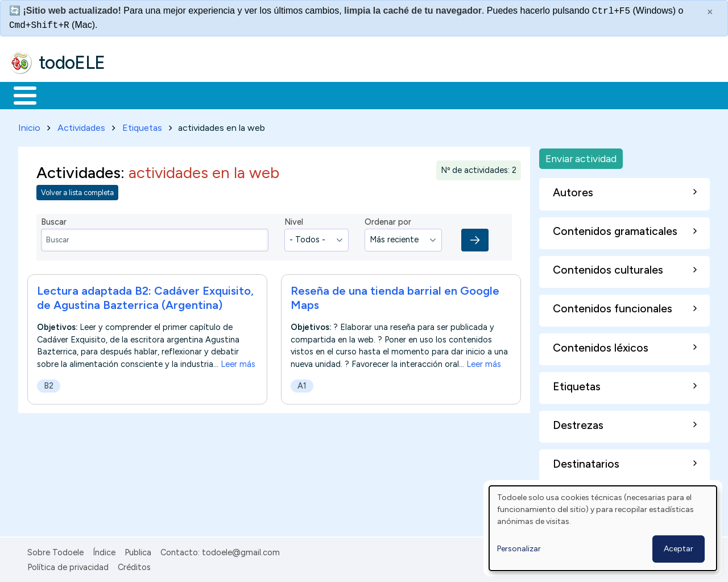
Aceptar (679, 549)
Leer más (238, 362)
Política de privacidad (68, 565)
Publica (138, 550)
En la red (269, 94)
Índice (104, 550)
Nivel (294, 220)
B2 (49, 383)
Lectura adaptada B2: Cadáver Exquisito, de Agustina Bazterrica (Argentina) (145, 296)
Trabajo (205, 94)
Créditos (134, 565)
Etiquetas (142, 125)
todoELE (72, 63)
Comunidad (416, 94)
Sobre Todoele (55, 550)
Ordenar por (388, 220)
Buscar (467, 94)
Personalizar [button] (519, 549)
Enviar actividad (581, 156)
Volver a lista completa (77, 191)
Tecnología (340, 94)
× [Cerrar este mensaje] (710, 12)
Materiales (64, 94)
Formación (137, 94)
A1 (302, 383)
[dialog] (603, 528)
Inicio (19, 94)
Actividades (81, 125)
